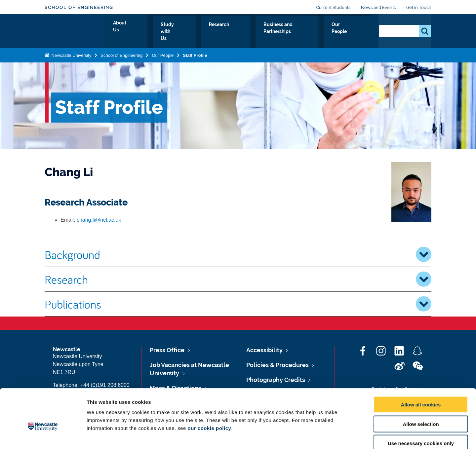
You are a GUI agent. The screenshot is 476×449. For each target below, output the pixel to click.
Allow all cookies (421, 368)
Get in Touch (419, 7)
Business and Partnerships (295, 32)
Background (238, 254)
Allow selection (421, 387)
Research (239, 32)
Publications (238, 304)
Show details (347, 436)
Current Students (333, 7)
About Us (159, 32)
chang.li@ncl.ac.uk (99, 220)
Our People (354, 32)
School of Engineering (79, 7)
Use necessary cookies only (421, 407)
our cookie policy (209, 391)
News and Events (378, 7)
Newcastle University (71, 54)
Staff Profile (195, 54)
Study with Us (198, 32)
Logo (75, 31)
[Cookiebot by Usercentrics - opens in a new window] (43, 436)
